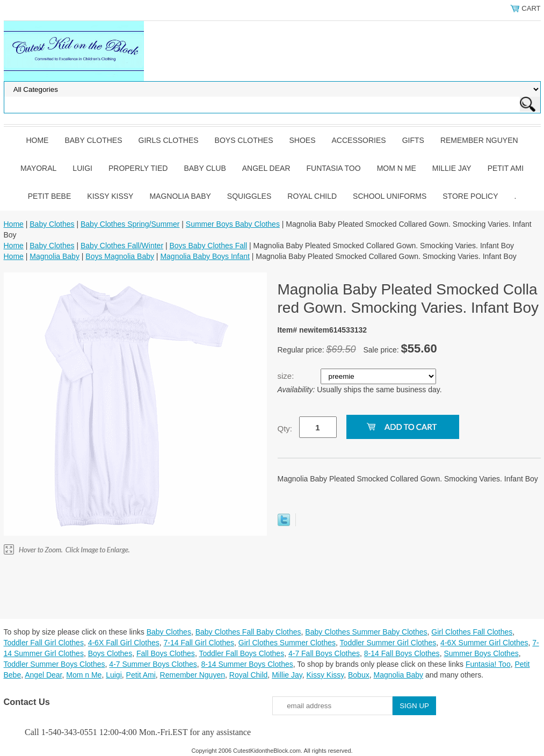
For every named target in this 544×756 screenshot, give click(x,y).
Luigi (82, 168)
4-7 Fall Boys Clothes (324, 653)
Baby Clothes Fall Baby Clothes (248, 632)
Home (37, 140)
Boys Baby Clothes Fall (208, 246)
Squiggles (249, 196)
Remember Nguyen (479, 140)
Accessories (359, 140)
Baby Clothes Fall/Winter (122, 246)
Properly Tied (138, 168)
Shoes (303, 140)
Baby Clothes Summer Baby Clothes (366, 632)
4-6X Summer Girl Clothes (484, 643)
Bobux (359, 675)
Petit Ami (506, 168)
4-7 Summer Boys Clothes (153, 664)
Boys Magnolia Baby (120, 256)
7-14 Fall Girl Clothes (199, 643)
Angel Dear (266, 168)
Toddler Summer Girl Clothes (388, 643)
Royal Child (312, 196)
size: (287, 376)
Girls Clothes (169, 140)
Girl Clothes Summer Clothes (287, 643)
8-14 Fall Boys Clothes (402, 653)
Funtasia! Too (488, 664)
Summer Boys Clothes (481, 653)
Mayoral (38, 168)
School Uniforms (390, 196)
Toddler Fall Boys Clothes (241, 653)
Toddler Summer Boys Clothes (55, 664)
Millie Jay (452, 168)
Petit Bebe (50, 196)
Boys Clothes (244, 140)
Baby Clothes (93, 140)
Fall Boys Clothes (166, 653)
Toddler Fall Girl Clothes (44, 643)
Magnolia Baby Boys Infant (205, 256)
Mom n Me (397, 168)
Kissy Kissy (110, 196)
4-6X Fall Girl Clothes (124, 643)
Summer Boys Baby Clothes (233, 224)
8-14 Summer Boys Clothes (247, 664)
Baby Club (205, 168)
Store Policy (470, 196)
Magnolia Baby (180, 196)
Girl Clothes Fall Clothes (472, 632)
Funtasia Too (334, 168)
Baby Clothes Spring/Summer (130, 224)
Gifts (413, 140)
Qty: (285, 429)
